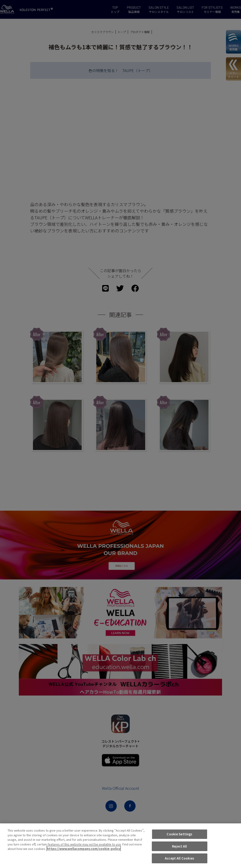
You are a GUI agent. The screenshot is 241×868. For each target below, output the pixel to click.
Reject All (179, 846)
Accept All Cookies (179, 858)
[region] (120, 846)
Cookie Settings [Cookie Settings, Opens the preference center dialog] (179, 834)
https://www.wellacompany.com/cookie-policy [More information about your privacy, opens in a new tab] (84, 849)
